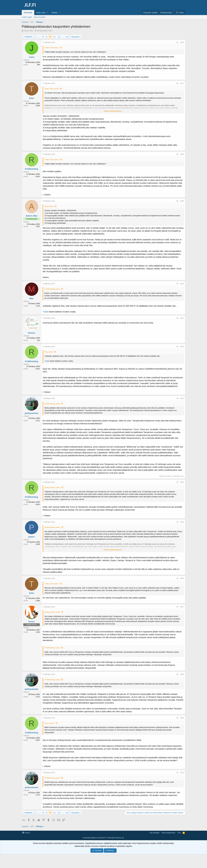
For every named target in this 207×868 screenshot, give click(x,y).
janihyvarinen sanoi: (52, 487)
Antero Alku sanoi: (52, 48)
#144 (182, 482)
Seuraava (75, 37)
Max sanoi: (49, 352)
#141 (182, 318)
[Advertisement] (103, 837)
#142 (182, 347)
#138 (182, 154)
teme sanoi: (49, 206)
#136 (182, 42)
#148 (182, 674)
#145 (182, 522)
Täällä (46, 312)
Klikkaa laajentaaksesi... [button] (113, 111)
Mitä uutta (41, 13)
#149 (182, 718)
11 (55, 37)
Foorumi (28, 13)
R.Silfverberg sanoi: (52, 289)
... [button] (39, 37)
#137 (182, 83)
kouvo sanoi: (50, 723)
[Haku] (180, 13)
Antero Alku (28, 31)
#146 (182, 578)
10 (50, 37)
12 (59, 37)
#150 (182, 773)
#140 (182, 284)
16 (67, 37)
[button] (48, 13)
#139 (182, 201)
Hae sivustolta (40, 17)
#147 (182, 607)
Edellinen (29, 37)
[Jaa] (177, 43)
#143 (182, 398)
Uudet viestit (27, 17)
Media (55, 13)
